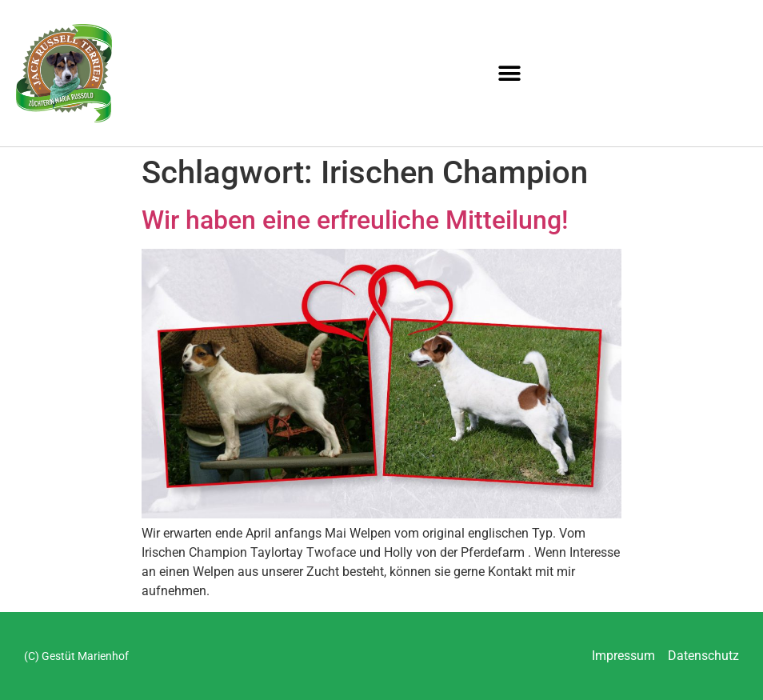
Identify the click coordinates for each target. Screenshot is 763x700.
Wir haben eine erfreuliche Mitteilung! (355, 220)
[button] (510, 73)
